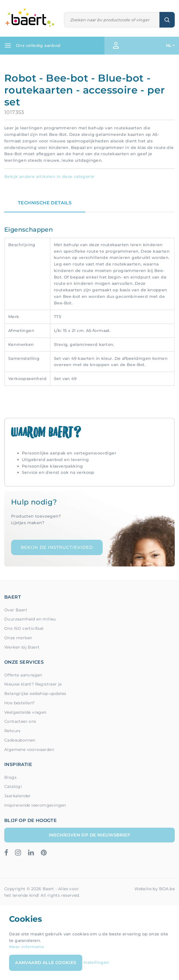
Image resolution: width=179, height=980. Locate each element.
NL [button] (169, 45)
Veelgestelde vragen (25, 712)
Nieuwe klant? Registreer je (33, 684)
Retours (12, 731)
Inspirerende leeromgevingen (35, 805)
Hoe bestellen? (20, 703)
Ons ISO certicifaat (24, 628)
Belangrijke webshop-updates (35, 694)
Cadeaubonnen (20, 740)
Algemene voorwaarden (29, 749)
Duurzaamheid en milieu (30, 619)
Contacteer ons (20, 721)
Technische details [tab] (45, 203)
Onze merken (18, 638)
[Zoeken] (112, 20)
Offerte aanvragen (23, 675)
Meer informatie (27, 947)
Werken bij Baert (22, 647)
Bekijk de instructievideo (57, 547)
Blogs (10, 777)
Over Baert (16, 610)
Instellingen (96, 962)
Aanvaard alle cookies (46, 963)
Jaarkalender (18, 796)
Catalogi (13, 786)
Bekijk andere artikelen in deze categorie (49, 177)
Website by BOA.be (155, 889)
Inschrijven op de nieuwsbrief (90, 835)
